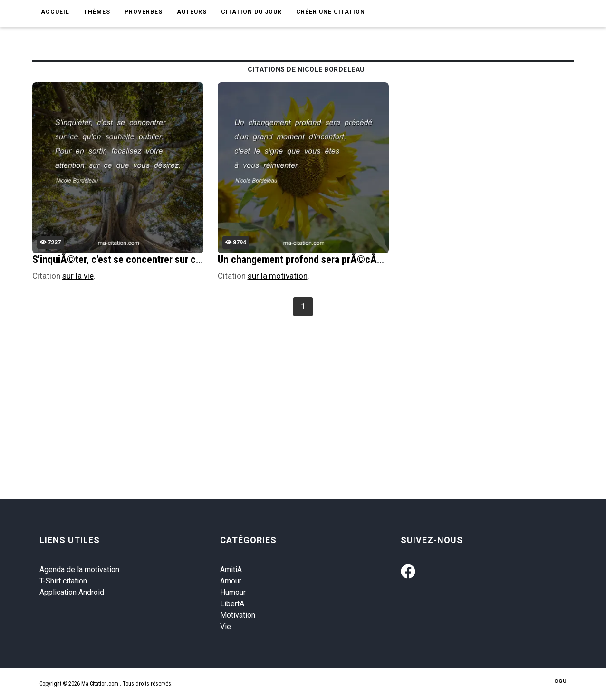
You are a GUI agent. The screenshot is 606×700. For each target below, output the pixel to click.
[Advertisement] (317, 390)
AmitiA (231, 569)
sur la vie (78, 276)
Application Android (72, 592)
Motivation (238, 615)
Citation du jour (251, 12)
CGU (561, 681)
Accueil (55, 12)
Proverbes (144, 12)
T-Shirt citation (63, 581)
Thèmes (97, 12)
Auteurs (192, 12)
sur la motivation (278, 276)
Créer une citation (331, 12)
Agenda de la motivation (79, 569)
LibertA (232, 604)
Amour (231, 581)
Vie (226, 627)
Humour (233, 592)
